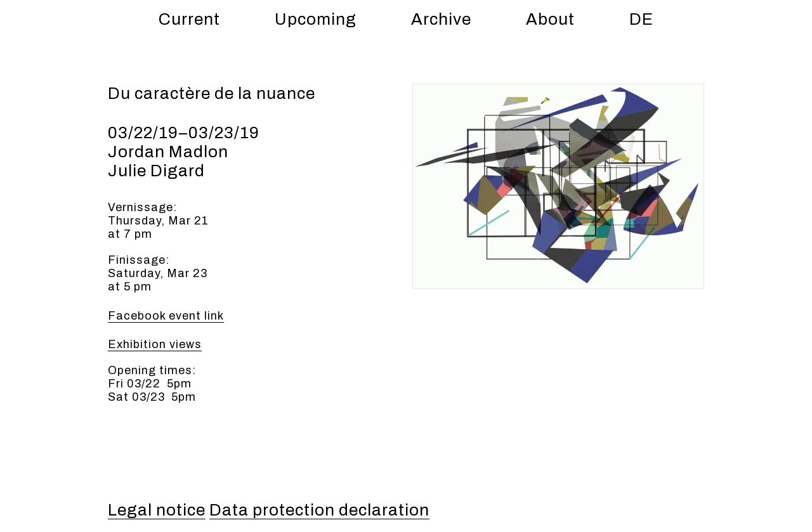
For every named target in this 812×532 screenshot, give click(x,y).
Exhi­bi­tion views (155, 344)
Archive (441, 19)
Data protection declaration (319, 510)
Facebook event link (166, 316)
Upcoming (316, 19)
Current (189, 19)
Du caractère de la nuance (212, 93)
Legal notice (157, 510)
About (550, 19)
